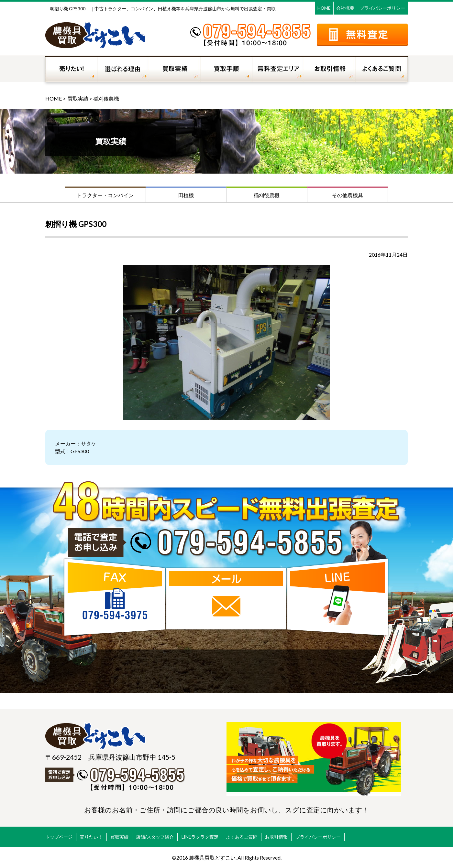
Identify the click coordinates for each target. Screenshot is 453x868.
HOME (324, 8)
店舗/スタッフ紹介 (155, 837)
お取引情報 (276, 837)
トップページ (59, 837)
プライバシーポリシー (382, 8)
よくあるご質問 (242, 837)
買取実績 (77, 98)
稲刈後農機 (267, 195)
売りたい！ (91, 837)
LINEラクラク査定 (200, 837)
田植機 (186, 195)
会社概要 (345, 8)
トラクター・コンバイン (105, 195)
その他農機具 (348, 195)
